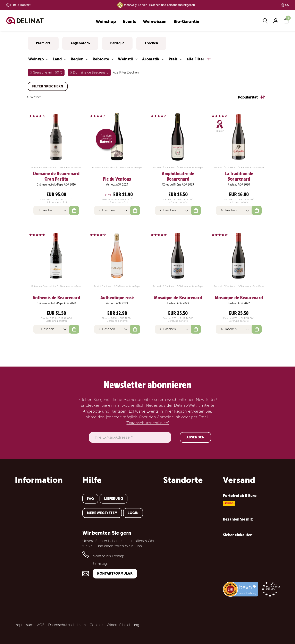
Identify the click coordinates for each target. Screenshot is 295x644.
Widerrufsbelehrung (123, 625)
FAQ (90, 499)
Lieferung (113, 499)
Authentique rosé (117, 298)
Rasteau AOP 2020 (239, 184)
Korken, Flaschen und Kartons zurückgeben (166, 5)
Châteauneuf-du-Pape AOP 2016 (56, 184)
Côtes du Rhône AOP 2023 (178, 184)
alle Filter (196, 59)
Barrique (117, 43)
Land (57, 59)
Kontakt (20, 5)
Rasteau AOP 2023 (178, 303)
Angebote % (80, 43)
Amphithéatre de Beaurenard (178, 176)
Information (39, 480)
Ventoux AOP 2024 (117, 184)
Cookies (96, 625)
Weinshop (106, 22)
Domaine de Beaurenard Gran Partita (56, 176)
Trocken (151, 43)
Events (129, 22)
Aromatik (151, 59)
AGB (41, 625)
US (287, 5)
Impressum (24, 625)
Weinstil (126, 59)
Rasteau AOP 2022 (239, 303)
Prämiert (43, 43)
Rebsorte (101, 59)
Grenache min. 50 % (47, 72)
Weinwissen (155, 22)
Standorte (183, 480)
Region (77, 59)
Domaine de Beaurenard (91, 72)
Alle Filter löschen (126, 72)
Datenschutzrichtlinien (147, 423)
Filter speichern (48, 86)
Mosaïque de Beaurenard (178, 298)
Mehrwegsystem (102, 513)
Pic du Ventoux (117, 179)
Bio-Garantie (186, 22)
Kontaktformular (115, 573)
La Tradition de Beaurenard (239, 176)
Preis (173, 59)
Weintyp (36, 59)
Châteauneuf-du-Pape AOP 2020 (56, 303)
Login (133, 513)
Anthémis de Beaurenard (56, 298)
